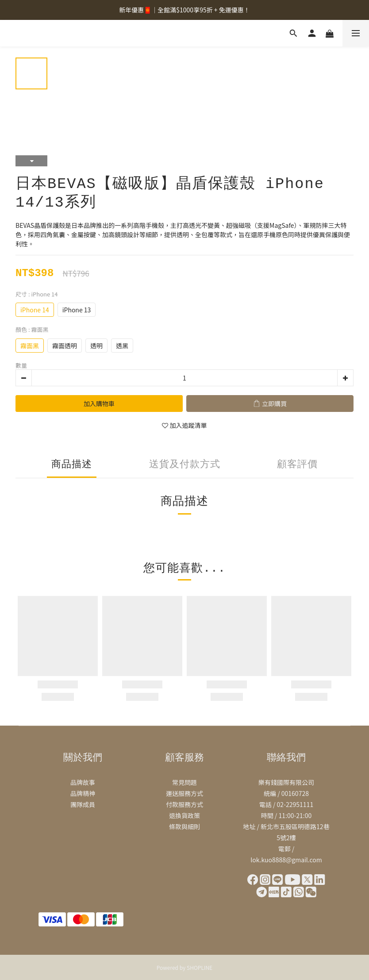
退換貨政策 (184, 815)
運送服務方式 (184, 793)
